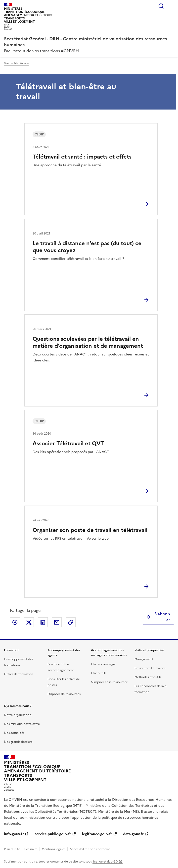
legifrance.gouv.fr (97, 834)
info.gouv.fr (14, 834)
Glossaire (31, 849)
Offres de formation (19, 674)
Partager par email (57, 622)
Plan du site (12, 849)
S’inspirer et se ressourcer (109, 682)
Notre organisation (18, 715)
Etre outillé (99, 673)
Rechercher (161, 6)
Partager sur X (29, 622)
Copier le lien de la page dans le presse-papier (71, 622)
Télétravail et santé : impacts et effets (82, 157)
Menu (171, 6)
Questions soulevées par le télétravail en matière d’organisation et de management (88, 342)
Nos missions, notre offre (22, 724)
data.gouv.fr (133, 834)
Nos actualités (14, 733)
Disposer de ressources (64, 694)
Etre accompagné (104, 664)
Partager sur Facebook (15, 622)
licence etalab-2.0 (105, 862)
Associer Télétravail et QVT (68, 443)
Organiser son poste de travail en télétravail (90, 530)
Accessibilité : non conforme (90, 849)
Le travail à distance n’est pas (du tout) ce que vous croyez (87, 247)
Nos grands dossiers (18, 742)
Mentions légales (54, 849)
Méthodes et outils (148, 677)
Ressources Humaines (150, 668)
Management (144, 659)
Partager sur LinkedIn (43, 622)
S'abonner (158, 617)
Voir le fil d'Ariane (17, 63)
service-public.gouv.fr (53, 834)
